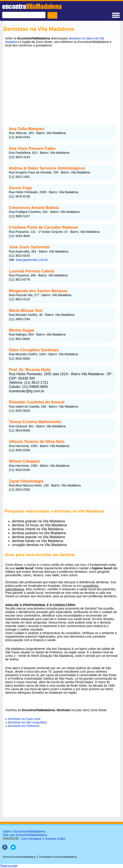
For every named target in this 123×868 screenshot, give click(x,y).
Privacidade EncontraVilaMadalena (58, 857)
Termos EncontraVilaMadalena (19, 857)
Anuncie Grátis (55, 839)
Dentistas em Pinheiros (24, 726)
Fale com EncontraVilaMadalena (25, 835)
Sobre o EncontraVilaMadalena (24, 831)
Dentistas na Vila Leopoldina (27, 722)
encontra (32, 6)
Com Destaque (32, 839)
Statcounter (9, 866)
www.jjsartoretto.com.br (32, 260)
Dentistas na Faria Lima (24, 719)
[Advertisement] (61, 83)
